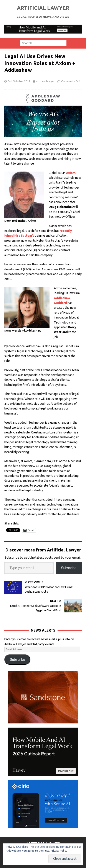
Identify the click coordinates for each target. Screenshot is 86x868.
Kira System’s (24, 236)
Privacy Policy (59, 851)
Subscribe (69, 568)
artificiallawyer (45, 81)
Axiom (71, 173)
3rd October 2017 (19, 81)
